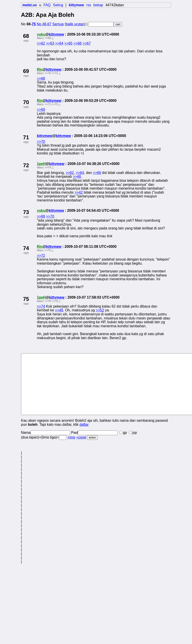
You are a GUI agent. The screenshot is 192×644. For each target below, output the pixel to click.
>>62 (41, 43)
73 (26, 212)
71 (26, 137)
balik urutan (75, 24)
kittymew (56, 34)
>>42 (79, 192)
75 (34, 24)
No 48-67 (44, 24)
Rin (40, 70)
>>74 (48, 167)
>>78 (55, 301)
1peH (41, 164)
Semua (58, 24)
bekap (98, 5)
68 (26, 36)
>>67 (87, 43)
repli (26, 41)
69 (26, 71)
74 (26, 248)
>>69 (48, 38)
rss (89, 5)
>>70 (48, 73)
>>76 (48, 301)
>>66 (77, 43)
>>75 (48, 250)
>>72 (41, 256)
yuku (41, 34)
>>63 (50, 43)
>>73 (55, 73)
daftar (84, 425)
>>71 (48, 104)
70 (26, 102)
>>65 (68, 43)
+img (71, 437)
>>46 (77, 177)
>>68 (41, 78)
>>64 (59, 43)
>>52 (100, 310)
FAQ (47, 5)
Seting (58, 5)
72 (26, 165)
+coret (81, 437)
